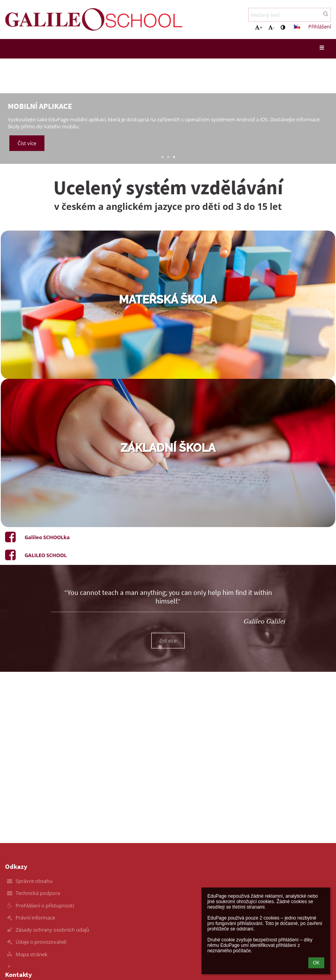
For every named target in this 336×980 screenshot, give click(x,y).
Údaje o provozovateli (41, 942)
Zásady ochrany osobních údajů (52, 930)
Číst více (27, 144)
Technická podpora (38, 893)
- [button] (271, 27)
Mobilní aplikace (40, 106)
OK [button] (316, 963)
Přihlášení (320, 27)
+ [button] (259, 27)
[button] (297, 27)
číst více (168, 641)
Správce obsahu (34, 881)
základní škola (168, 448)
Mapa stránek (32, 954)
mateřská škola (168, 300)
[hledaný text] (290, 15)
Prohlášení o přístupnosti (45, 905)
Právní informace (35, 918)
